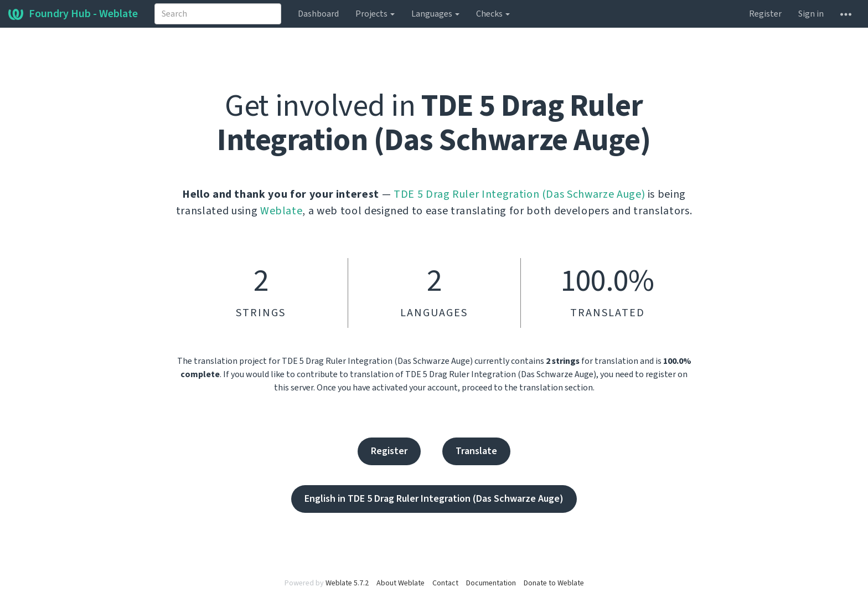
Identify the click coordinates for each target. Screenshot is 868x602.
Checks (493, 14)
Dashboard (318, 14)
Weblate (281, 211)
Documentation (491, 583)
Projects (375, 14)
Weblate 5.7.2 (347, 583)
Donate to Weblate (554, 583)
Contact (445, 583)
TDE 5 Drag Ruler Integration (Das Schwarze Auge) (519, 194)
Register (765, 14)
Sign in (811, 14)
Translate (476, 451)
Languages (435, 14)
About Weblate (401, 583)
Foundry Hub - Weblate (73, 14)
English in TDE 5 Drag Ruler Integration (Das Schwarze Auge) (434, 499)
